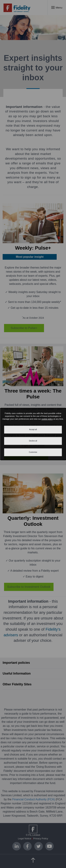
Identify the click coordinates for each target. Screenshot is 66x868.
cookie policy (47, 419)
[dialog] (33, 434)
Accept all (33, 429)
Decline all (33, 441)
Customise (33, 452)
